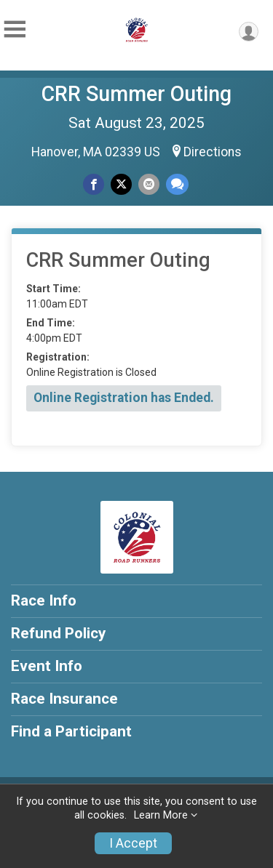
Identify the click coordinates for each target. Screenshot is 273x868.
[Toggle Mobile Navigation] (15, 29)
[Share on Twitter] (121, 184)
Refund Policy (58, 633)
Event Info (47, 666)
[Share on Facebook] (94, 184)
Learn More (161, 815)
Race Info (44, 600)
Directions (213, 152)
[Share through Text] (177, 184)
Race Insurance (64, 699)
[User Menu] (249, 32)
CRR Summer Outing (136, 94)
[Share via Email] (149, 184)
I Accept (133, 843)
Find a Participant (71, 731)
